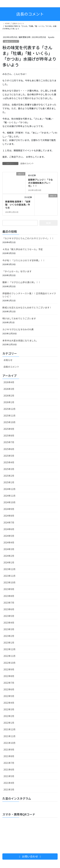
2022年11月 (10, 656)
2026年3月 (9, 389)
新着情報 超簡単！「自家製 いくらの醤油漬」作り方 (18, 205)
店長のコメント (11, 41)
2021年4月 (9, 783)
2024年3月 (9, 549)
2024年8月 (9, 516)
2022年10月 (10, 663)
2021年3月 (9, 789)
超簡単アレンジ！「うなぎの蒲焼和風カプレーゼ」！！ (40, 183)
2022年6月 (9, 689)
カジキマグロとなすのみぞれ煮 (18, 329)
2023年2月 (9, 636)
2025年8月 (9, 436)
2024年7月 (9, 522)
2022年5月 (9, 696)
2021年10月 (10, 743)
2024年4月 (9, 542)
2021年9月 (9, 749)
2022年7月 (9, 683)
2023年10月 (10, 582)
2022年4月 (9, 703)
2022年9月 (9, 669)
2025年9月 (9, 429)
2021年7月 (9, 763)
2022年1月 (9, 723)
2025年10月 (10, 422)
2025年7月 (9, 442)
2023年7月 (9, 603)
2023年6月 (9, 609)
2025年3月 (9, 469)
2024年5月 (9, 536)
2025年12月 (10, 409)
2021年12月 (10, 729)
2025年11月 (10, 416)
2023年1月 (9, 643)
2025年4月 (9, 462)
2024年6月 (9, 529)
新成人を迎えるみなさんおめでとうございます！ (27, 307)
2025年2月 (9, 476)
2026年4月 (9, 382)
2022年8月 (9, 676)
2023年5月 (9, 616)
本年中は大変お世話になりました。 (20, 340)
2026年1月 (9, 402)
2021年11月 (10, 736)
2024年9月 (9, 509)
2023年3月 (9, 629)
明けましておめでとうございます (19, 318)
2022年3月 (9, 709)
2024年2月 (9, 556)
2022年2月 (9, 716)
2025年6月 (9, 449)
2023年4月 (9, 623)
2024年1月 (9, 562)
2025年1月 (9, 482)
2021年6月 (9, 769)
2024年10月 (10, 502)
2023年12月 (10, 569)
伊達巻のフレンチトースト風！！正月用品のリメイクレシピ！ (29, 295)
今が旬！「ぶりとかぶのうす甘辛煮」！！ (24, 260)
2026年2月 (9, 396)
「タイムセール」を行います (17, 271)
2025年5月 (9, 456)
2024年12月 (10, 489)
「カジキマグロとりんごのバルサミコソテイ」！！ (28, 238)
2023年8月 (9, 596)
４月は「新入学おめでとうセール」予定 (23, 249)
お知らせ (8, 360)
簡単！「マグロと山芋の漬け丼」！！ (21, 282)
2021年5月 (9, 776)
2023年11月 (10, 576)
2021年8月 (9, 756)
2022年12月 (10, 649)
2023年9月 (9, 589)
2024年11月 (10, 496)
